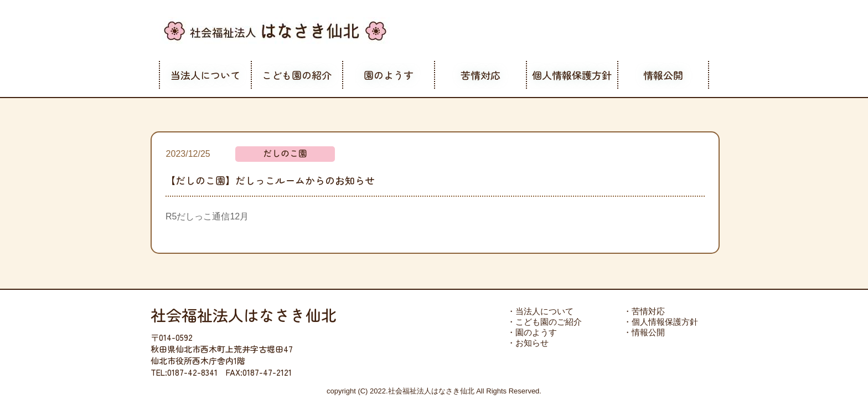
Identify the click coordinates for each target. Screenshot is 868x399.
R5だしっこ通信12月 (207, 216)
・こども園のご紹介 (544, 322)
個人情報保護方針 (572, 75)
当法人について (205, 75)
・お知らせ (528, 343)
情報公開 (663, 75)
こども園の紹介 (297, 75)
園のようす (389, 75)
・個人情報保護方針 (661, 322)
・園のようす (532, 332)
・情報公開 (644, 332)
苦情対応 (480, 75)
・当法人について (540, 311)
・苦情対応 (644, 311)
